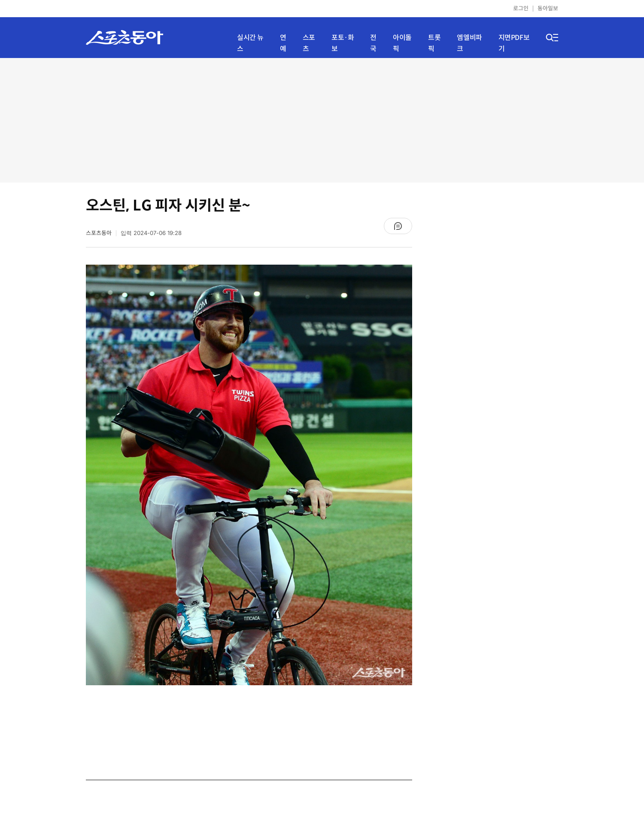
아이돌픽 (402, 43)
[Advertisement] (322, 120)
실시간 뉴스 (250, 43)
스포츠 (309, 43)
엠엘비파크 (469, 43)
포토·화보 (343, 43)
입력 (151, 233)
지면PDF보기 (514, 43)
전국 (373, 43)
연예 (283, 43)
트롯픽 (434, 43)
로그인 (521, 8)
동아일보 (548, 8)
